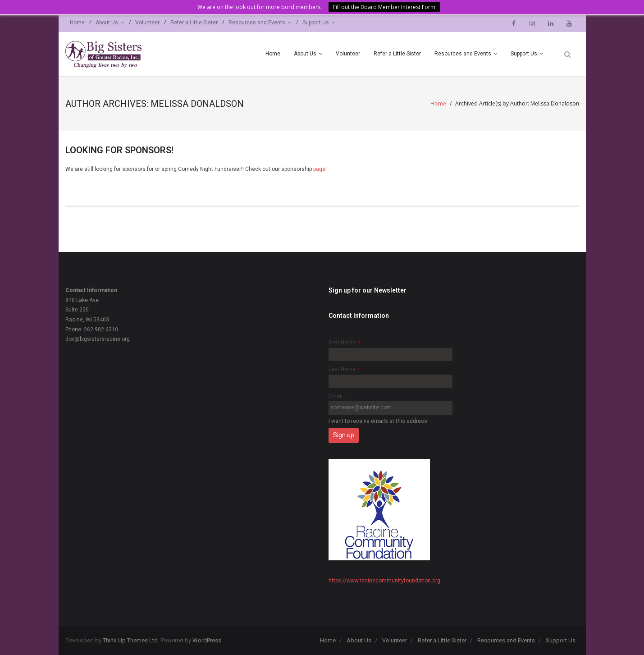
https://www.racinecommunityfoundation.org (384, 581)
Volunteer (147, 23)
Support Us (316, 23)
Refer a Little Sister (194, 23)
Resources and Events (257, 23)
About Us (107, 23)
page (319, 169)
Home (77, 23)
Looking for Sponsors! (119, 150)
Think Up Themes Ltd (130, 640)
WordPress (207, 640)
